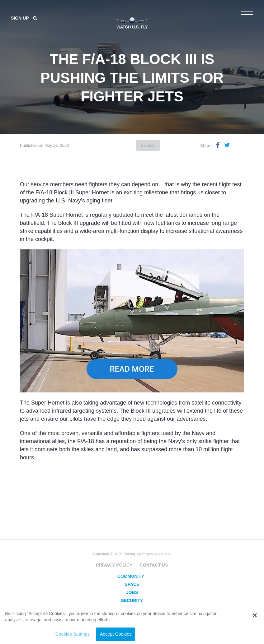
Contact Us (154, 565)
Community (131, 576)
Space (132, 584)
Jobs (132, 592)
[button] (255, 615)
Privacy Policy (114, 565)
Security (148, 145)
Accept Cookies (113, 634)
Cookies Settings (69, 634)
